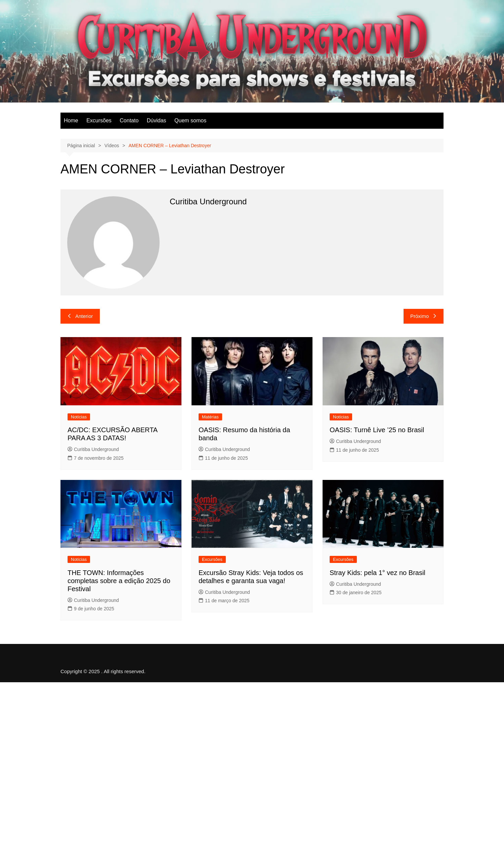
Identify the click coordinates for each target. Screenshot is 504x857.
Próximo (424, 316)
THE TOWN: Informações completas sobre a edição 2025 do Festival (119, 581)
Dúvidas (157, 120)
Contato (129, 120)
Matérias (210, 417)
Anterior (80, 316)
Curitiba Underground (93, 449)
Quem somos (190, 120)
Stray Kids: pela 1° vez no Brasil (377, 573)
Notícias (79, 417)
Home (71, 120)
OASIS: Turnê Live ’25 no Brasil (377, 430)
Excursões (99, 120)
